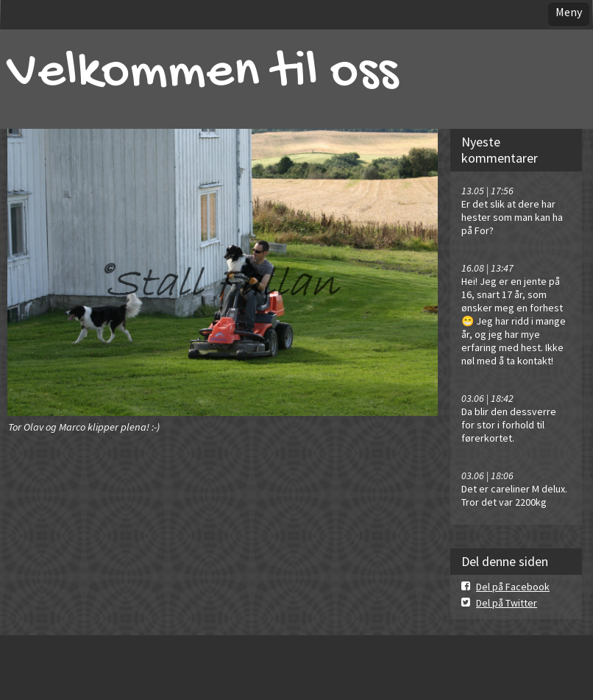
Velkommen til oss (203, 74)
